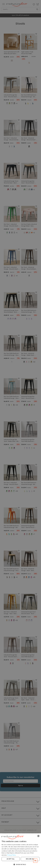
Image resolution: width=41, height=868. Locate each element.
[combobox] (38, 836)
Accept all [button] (11, 859)
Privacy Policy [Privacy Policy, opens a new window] (11, 855)
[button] (20, 864)
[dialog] (20, 851)
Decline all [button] (30, 859)
